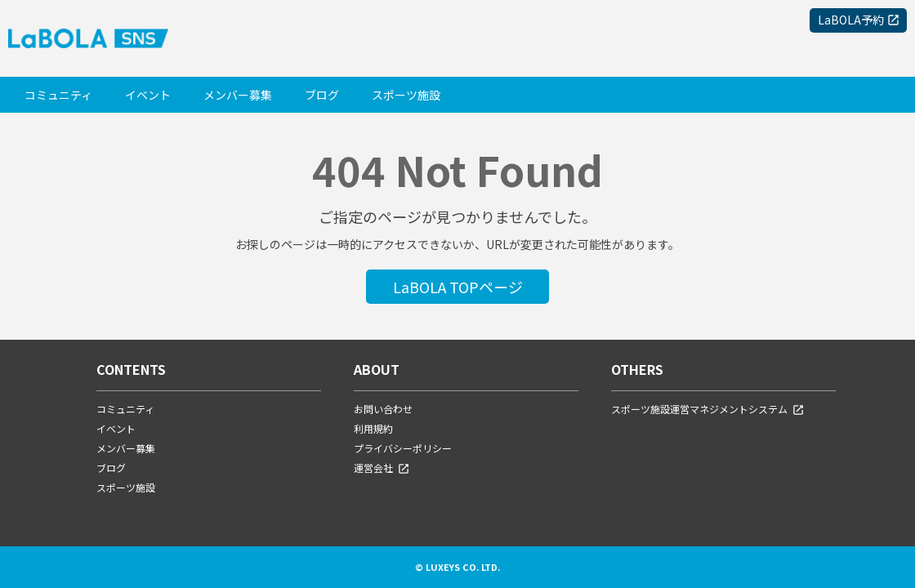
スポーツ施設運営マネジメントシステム (708, 409)
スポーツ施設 (406, 95)
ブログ (322, 95)
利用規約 (373, 428)
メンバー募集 (238, 95)
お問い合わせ (383, 409)
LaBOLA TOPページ (458, 287)
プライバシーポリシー (403, 448)
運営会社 (382, 468)
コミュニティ (58, 95)
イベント (148, 95)
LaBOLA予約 (851, 20)
